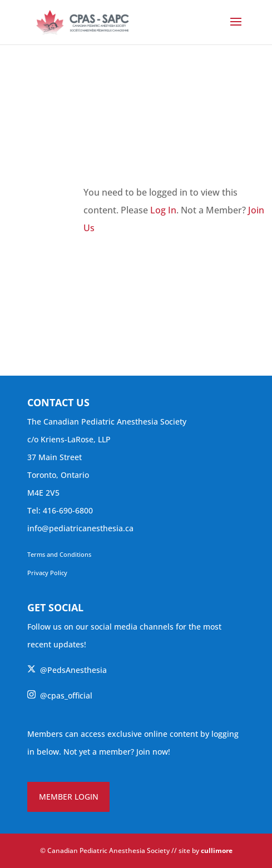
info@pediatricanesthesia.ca (80, 528)
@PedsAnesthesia (67, 670)
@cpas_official (60, 695)
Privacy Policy (47, 573)
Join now (152, 752)
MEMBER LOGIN (69, 797)
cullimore (217, 850)
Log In (163, 210)
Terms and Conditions (59, 554)
